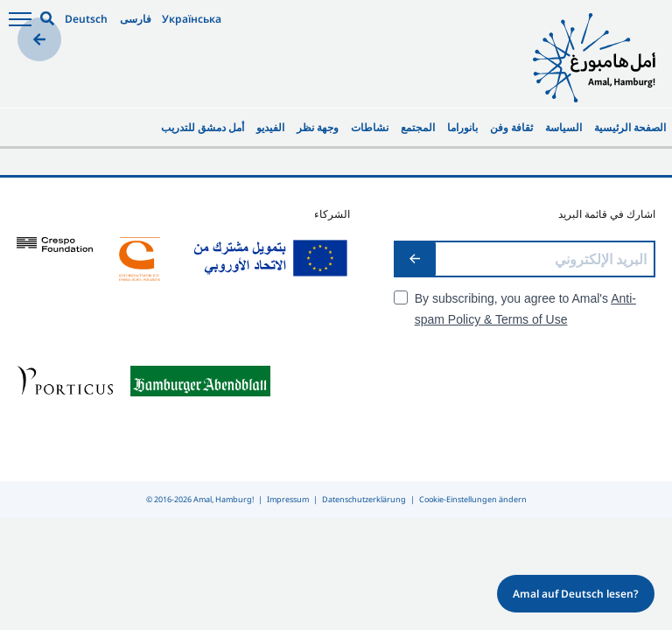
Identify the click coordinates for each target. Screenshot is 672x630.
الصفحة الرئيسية (630, 127)
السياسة (563, 127)
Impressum (288, 499)
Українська (192, 19)
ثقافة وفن (511, 127)
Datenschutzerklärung (364, 499)
